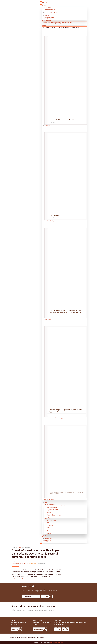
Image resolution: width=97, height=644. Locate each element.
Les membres (48, 14)
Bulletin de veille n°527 (55, 215)
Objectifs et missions (50, 9)
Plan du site (61, 643)
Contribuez (47, 542)
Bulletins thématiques (50, 221)
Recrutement (48, 19)
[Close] (41, 544)
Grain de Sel (47, 29)
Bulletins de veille (49, 125)
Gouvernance (48, 11)
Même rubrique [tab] (17, 610)
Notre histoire (48, 8)
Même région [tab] (39, 610)
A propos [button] (44, 6)
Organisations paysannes (53, 509)
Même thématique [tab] (28, 610)
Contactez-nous (48, 539)
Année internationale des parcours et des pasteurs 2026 (58, 22)
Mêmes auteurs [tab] (49, 610)
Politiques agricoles (52, 511)
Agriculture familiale (52, 508)
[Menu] (41, 4)
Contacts (44, 537)
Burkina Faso (50, 526)
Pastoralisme (50, 512)
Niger (48, 532)
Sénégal (49, 534)
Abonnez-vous (48, 540)
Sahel (48, 522)
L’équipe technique (49, 17)
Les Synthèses (48, 319)
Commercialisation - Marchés (54, 516)
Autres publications (49, 499)
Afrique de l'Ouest (51, 521)
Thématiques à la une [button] (50, 504)
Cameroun (49, 527)
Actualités (47, 16)
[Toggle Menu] (41, 1)
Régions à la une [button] (48, 519)
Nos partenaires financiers (51, 12)
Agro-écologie (50, 514)
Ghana (48, 529)
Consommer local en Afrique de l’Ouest (54, 24)
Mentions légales (54, 643)
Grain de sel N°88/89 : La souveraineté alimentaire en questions (65, 120)
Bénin (48, 524)
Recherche (45, 2)
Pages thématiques (47, 20)
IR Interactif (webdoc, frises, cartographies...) (55, 418)
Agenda (44, 535)
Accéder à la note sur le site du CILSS (21, 579)
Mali (48, 530)
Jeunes (48, 517)
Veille (44, 501)
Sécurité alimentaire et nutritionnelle (56, 506)
